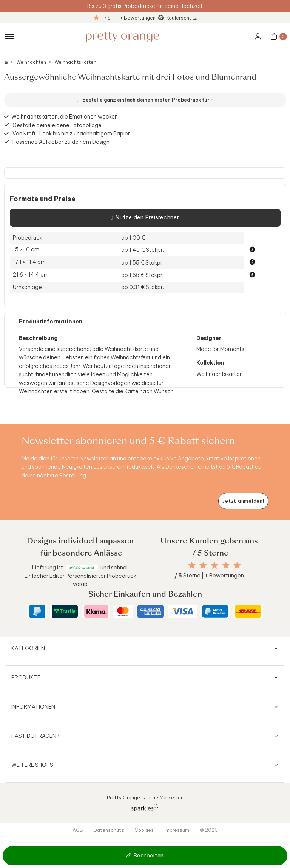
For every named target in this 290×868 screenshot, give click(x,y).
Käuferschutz (181, 18)
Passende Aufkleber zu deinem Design (61, 142)
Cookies (144, 830)
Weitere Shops (32, 765)
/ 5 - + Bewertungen (130, 18)
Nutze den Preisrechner (145, 218)
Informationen (33, 707)
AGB (78, 830)
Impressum (177, 830)
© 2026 (209, 830)
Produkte (26, 677)
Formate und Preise (43, 199)
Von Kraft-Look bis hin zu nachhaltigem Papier (71, 134)
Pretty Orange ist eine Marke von (145, 803)
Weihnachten (31, 62)
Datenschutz (109, 830)
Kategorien (28, 648)
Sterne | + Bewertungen (209, 576)
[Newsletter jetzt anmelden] (243, 501)
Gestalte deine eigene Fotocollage (57, 125)
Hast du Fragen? (35, 736)
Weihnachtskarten (75, 62)
